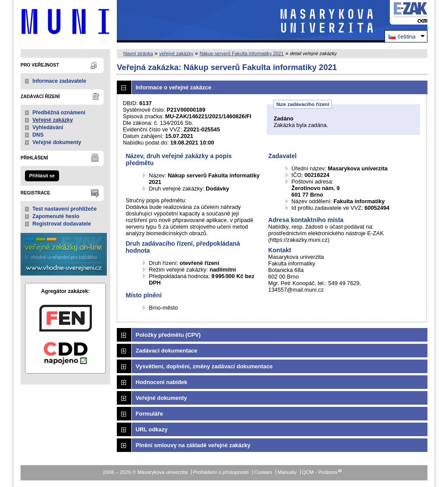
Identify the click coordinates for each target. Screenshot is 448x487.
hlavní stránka (138, 53)
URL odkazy (152, 429)
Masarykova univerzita (65, 21)
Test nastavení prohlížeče (65, 209)
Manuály (287, 472)
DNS (38, 135)
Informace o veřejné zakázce (173, 87)
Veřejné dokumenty (57, 142)
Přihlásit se (42, 176)
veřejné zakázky (176, 53)
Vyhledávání (48, 127)
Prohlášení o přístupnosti (221, 472)
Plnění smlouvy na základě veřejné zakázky (193, 445)
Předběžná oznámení (59, 113)
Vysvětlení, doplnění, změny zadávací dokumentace (204, 366)
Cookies (263, 472)
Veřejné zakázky (53, 120)
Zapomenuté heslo (56, 216)
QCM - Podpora (320, 472)
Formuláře (149, 414)
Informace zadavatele (59, 81)
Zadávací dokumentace (166, 351)
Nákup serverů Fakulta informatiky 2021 (241, 53)
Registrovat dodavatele (62, 224)
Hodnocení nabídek (161, 382)
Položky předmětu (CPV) (168, 335)
